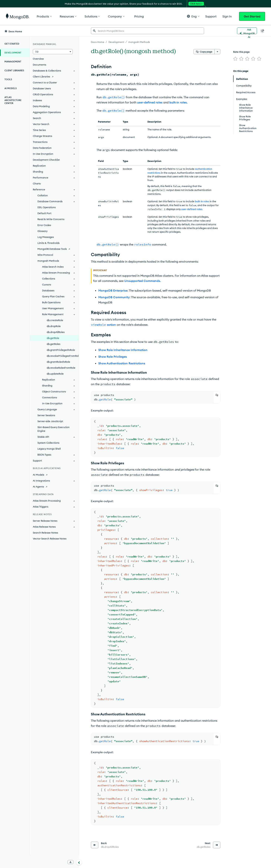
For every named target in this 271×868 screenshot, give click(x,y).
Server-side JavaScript (50, 421)
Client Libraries (14, 70)
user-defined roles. (192, 209)
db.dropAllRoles (56, 332)
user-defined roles (150, 102)
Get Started (252, 16)
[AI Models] (54, 475)
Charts (37, 183)
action (111, 325)
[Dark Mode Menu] (262, 31)
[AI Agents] (54, 487)
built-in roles (202, 201)
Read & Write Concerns (51, 219)
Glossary (42, 231)
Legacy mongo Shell (49, 449)
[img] (235, 59)
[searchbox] (147, 31)
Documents (40, 65)
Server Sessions (46, 415)
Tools (8, 79)
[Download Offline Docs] (70, 862)
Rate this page (241, 52)
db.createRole (55, 320)
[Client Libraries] (54, 77)
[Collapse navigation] (79, 862)
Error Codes (44, 225)
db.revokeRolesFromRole (61, 368)
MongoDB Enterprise (113, 290)
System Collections (48, 443)
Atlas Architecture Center (13, 100)
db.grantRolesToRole (58, 362)
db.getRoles (54, 344)
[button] (193, 16)
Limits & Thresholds (49, 243)
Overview (38, 59)
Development (13, 53)
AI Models (11, 88)
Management (13, 62)
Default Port (44, 213)
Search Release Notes (45, 533)
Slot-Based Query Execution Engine (54, 429)
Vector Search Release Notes (50, 539)
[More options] (217, 52)
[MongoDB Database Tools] (54, 249)
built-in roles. (178, 102)
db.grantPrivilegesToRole (61, 350)
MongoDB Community (114, 297)
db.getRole (53, 338)
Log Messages (46, 237)
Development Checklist (46, 160)
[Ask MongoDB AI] (247, 31)
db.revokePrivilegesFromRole (63, 356)
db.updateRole (55, 374)
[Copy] (217, 395)
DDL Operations (47, 207)
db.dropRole (54, 326)
